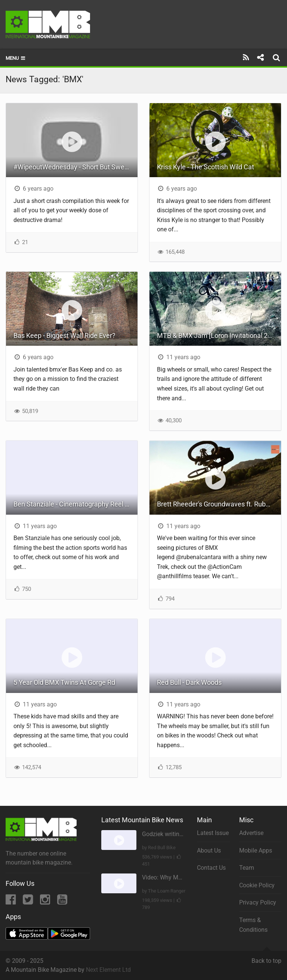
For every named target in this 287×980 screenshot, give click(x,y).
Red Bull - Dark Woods (189, 682)
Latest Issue (213, 833)
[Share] (260, 58)
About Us (209, 850)
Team (247, 868)
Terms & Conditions (253, 925)
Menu (16, 58)
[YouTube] (62, 902)
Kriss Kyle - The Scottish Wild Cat (206, 167)
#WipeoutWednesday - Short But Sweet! (73, 167)
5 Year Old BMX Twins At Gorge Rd (64, 682)
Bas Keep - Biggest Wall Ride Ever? (64, 335)
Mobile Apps (256, 850)
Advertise (251, 833)
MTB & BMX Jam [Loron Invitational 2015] (219, 335)
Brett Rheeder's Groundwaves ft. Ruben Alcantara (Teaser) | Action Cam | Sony (219, 504)
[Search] (277, 58)
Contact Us (211, 868)
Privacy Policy (258, 902)
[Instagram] (46, 902)
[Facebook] (11, 902)
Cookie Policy (257, 885)
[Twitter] (29, 902)
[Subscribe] (246, 58)
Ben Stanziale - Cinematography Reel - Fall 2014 (75, 504)
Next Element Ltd (108, 970)
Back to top (266, 958)
